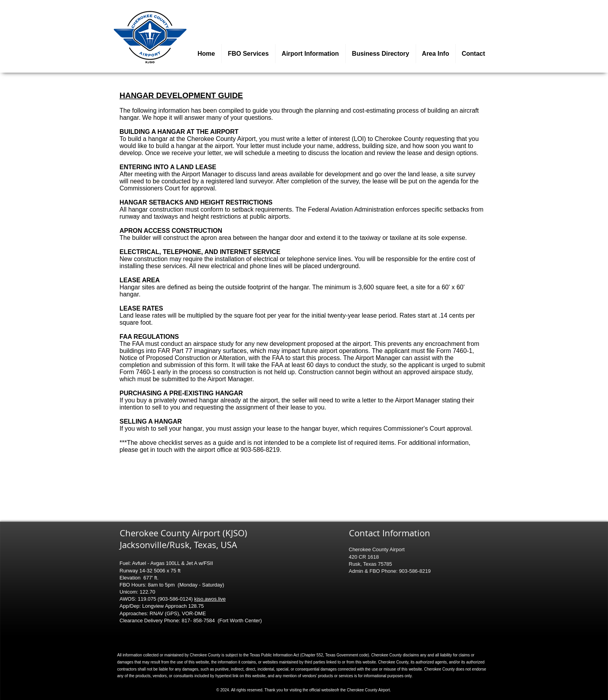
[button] (310, 54)
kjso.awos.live (210, 599)
